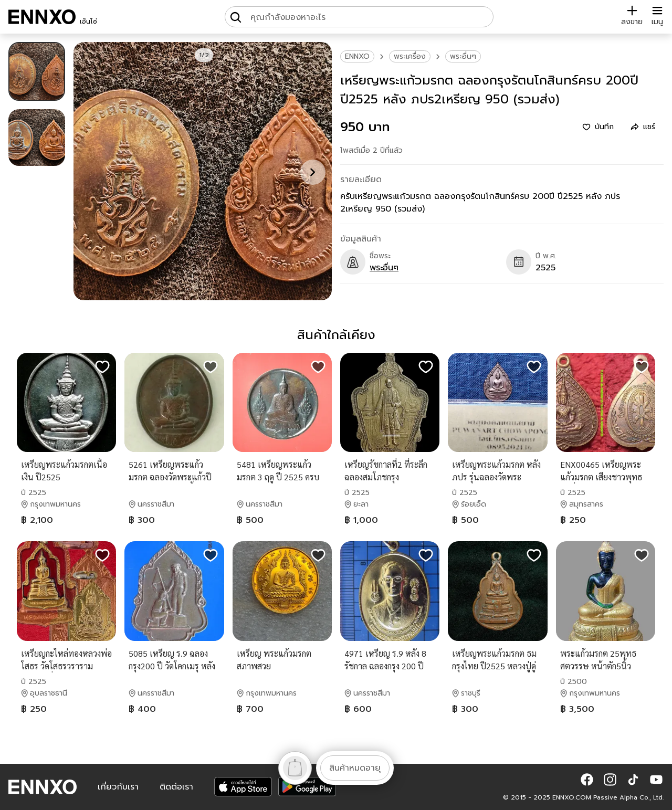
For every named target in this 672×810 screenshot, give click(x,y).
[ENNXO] (42, 17)
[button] (587, 780)
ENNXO (357, 56)
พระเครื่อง (410, 56)
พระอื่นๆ (463, 56)
